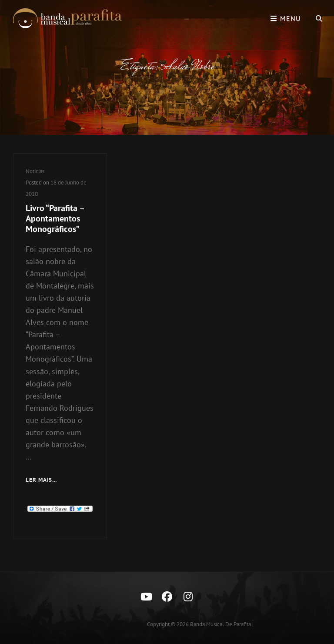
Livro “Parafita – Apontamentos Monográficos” (55, 218)
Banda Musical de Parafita (220, 624)
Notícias (35, 171)
